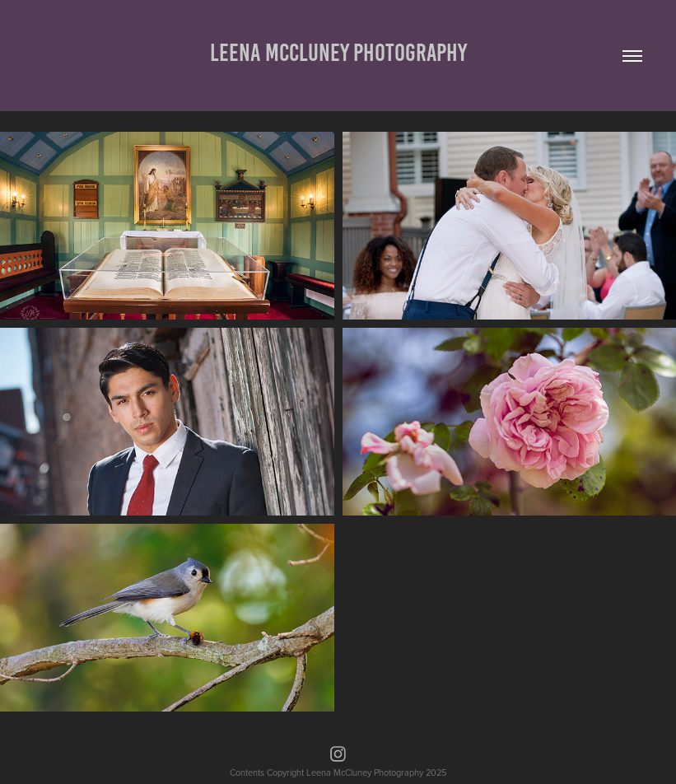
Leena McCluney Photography (338, 53)
